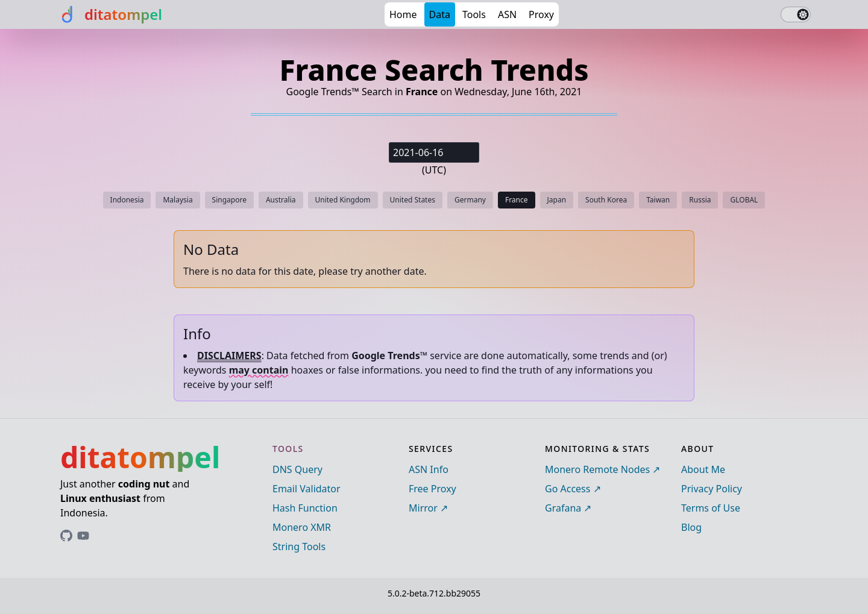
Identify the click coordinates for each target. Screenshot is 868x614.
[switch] (796, 14)
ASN (507, 14)
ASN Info (429, 469)
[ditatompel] (110, 14)
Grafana (563, 508)
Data (440, 14)
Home (403, 14)
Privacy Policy (712, 489)
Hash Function (305, 508)
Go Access (568, 489)
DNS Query (297, 469)
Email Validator (307, 489)
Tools (474, 14)
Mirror (423, 508)
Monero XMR (302, 527)
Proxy (541, 14)
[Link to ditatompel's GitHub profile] (66, 536)
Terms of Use (711, 508)
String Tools (299, 547)
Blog (691, 527)
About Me (703, 469)
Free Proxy (432, 489)
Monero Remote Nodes (597, 469)
